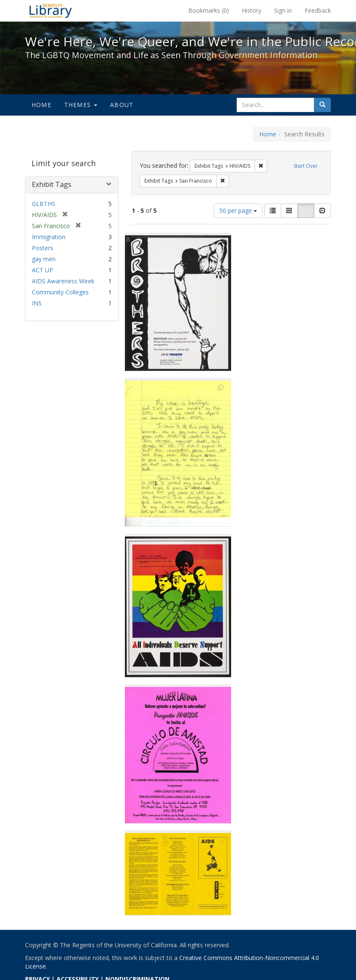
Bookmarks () (209, 10)
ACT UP (42, 270)
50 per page (238, 210)
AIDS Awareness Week (63, 281)
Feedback (318, 10)
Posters (42, 248)
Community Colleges (60, 292)
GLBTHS (44, 204)
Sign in (283, 10)
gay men (44, 259)
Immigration (49, 237)
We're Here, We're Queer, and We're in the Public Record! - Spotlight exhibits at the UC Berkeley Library (51, 11)
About (122, 105)
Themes (81, 105)
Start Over (306, 166)
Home (41, 105)
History (251, 10)
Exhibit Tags (52, 184)
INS (37, 303)
